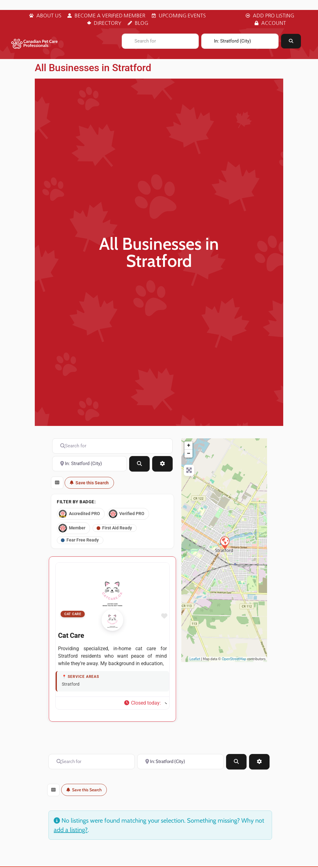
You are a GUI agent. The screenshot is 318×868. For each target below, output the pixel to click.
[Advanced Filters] (162, 464)
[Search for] (160, 41)
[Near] (240, 41)
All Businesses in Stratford (93, 68)
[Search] (291, 41)
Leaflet (195, 659)
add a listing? (71, 833)
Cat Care (73, 618)
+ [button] (189, 445)
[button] (145, 707)
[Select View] (57, 483)
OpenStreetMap (234, 659)
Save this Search (89, 483)
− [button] (189, 454)
